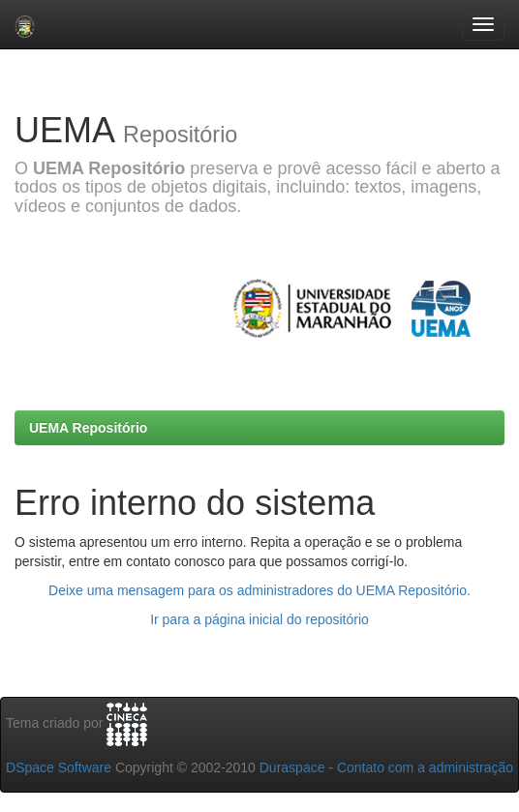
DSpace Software (59, 767)
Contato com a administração (425, 767)
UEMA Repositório (88, 428)
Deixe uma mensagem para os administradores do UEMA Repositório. (259, 590)
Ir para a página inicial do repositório (259, 619)
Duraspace (292, 767)
